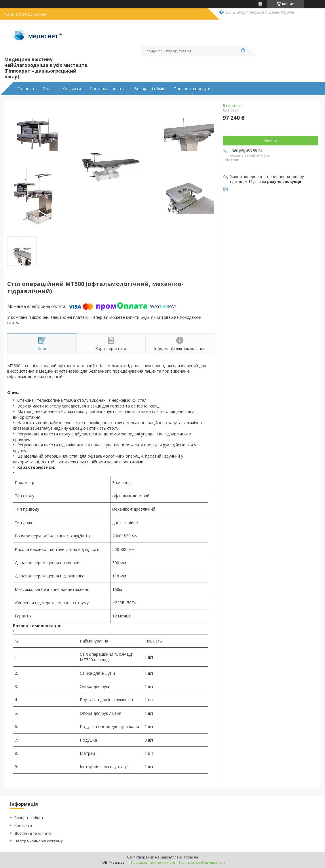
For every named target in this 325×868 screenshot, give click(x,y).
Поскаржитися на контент (153, 862)
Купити (270, 140)
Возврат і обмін (150, 89)
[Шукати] (243, 51)
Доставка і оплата (108, 89)
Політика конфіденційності (202, 862)
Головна (26, 89)
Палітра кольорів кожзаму (39, 841)
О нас (48, 89)
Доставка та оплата (33, 833)
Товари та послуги (192, 89)
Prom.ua (191, 857)
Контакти (72, 89)
